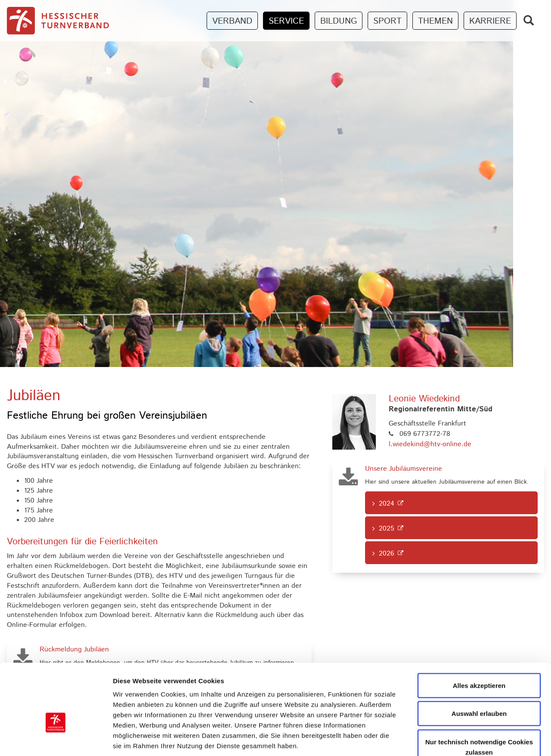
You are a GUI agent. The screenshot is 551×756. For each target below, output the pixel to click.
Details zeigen (458, 739)
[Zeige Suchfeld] (529, 20)
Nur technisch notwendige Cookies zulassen (479, 694)
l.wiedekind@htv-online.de (430, 444)
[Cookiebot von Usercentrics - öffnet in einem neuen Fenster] (56, 739)
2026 (387, 554)
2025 (387, 529)
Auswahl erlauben (479, 661)
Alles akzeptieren (479, 633)
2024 (387, 504)
